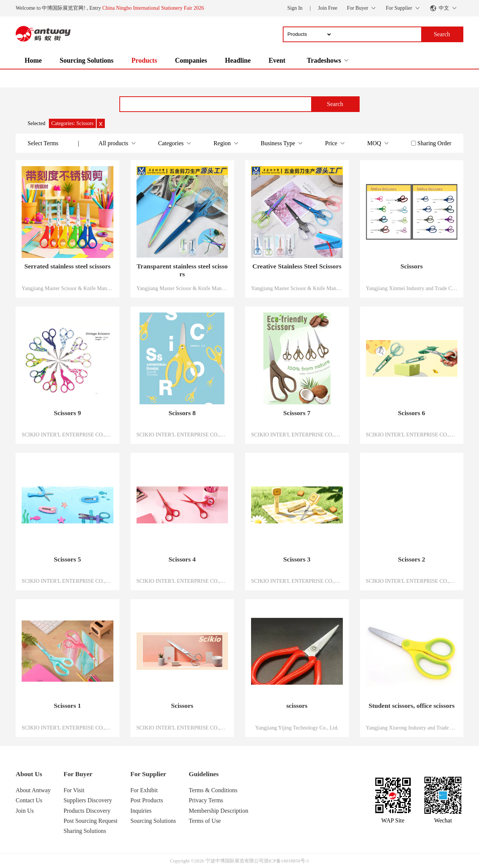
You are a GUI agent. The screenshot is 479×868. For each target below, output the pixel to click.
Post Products (147, 800)
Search (335, 104)
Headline (238, 60)
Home (33, 60)
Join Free (328, 8)
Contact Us (29, 800)
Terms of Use (205, 821)
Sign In (295, 8)
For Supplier (148, 774)
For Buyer (78, 774)
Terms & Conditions (213, 790)
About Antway (33, 790)
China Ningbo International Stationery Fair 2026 (153, 8)
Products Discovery (87, 811)
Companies (191, 60)
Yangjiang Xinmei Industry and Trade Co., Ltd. (412, 288)
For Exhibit (144, 790)
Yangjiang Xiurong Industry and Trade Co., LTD (412, 728)
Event (277, 60)
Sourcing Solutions (87, 60)
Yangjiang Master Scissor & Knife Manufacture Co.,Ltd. (68, 288)
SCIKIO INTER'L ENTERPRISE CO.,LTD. (68, 435)
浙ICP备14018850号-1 (287, 861)
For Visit (74, 790)
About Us (29, 774)
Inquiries (141, 811)
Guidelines (204, 774)
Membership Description (219, 811)
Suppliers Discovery (88, 800)
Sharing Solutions (85, 831)
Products (144, 60)
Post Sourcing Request (90, 821)
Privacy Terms (206, 800)
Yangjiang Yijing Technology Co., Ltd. (297, 728)
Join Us (25, 811)
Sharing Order (434, 143)
